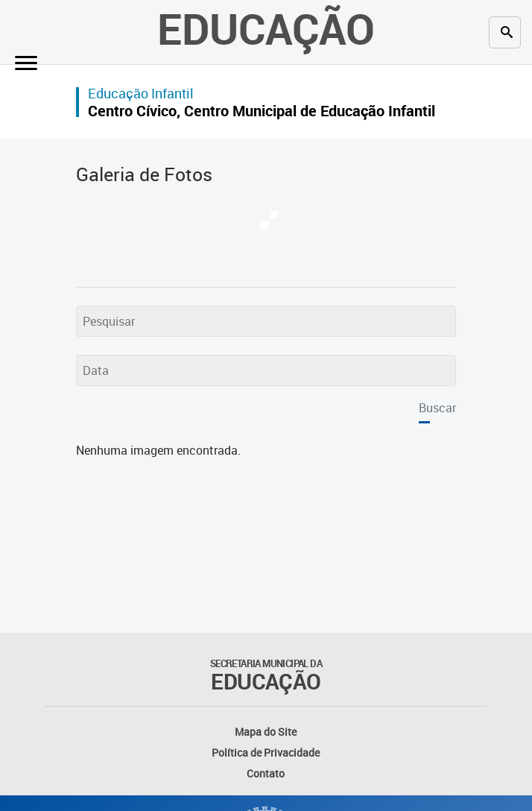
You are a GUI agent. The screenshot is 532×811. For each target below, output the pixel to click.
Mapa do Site (266, 732)
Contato (266, 773)
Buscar (437, 408)
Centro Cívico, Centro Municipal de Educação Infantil (262, 111)
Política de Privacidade (266, 752)
